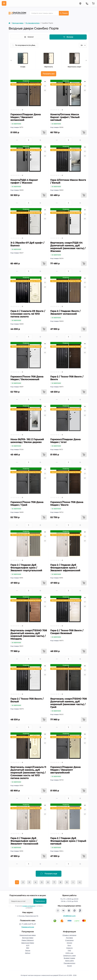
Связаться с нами (69, 956)
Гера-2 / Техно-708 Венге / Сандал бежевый (67, 632)
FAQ (69, 950)
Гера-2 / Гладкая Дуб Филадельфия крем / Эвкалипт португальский (26, 568)
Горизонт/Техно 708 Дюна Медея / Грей (27, 504)
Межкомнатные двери (28, 935)
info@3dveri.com (69, 916)
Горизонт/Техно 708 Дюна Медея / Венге (67, 504)
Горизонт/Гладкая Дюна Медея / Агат (65, 441)
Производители (69, 963)
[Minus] (17, 140)
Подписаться (40, 901)
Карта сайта (69, 961)
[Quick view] (45, 81)
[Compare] (45, 90)
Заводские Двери (28, 943)
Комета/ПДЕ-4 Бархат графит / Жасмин (24, 181)
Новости (69, 948)
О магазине (69, 940)
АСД (28, 945)
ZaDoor (28, 953)
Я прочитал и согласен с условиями (27, 907)
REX (28, 948)
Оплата (69, 943)
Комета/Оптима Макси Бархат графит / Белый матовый (65, 117)
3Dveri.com (63, 975)
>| (80, 882)
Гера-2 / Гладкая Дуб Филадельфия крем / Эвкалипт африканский (65, 568)
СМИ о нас (69, 953)
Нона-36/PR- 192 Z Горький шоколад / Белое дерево (27, 441)
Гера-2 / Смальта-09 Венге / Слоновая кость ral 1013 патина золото (28, 314)
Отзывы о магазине (69, 935)
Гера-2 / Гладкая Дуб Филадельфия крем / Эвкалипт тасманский (24, 841)
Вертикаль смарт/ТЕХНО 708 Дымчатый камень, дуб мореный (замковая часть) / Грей (68, 703)
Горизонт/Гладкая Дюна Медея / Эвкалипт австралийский (65, 770)
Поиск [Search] (64, 13)
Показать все (49, 74)
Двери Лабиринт (28, 940)
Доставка (69, 938)
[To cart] (44, 132)
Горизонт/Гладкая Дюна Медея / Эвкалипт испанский (26, 117)
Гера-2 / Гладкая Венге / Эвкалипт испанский (65, 312)
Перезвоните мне (28, 927)
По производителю (33, 23)
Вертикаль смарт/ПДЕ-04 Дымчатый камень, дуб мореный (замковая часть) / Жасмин (68, 247)
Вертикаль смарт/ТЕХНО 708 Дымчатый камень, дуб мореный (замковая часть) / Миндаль (29, 635)
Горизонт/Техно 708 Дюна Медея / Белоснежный (27, 378)
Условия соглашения (29, 906)
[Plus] (40, 140)
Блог (69, 945)
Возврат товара (69, 958)
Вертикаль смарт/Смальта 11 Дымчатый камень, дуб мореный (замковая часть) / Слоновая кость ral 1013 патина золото (28, 773)
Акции (69, 966)
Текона (28, 950)
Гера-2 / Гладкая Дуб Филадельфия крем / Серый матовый (68, 841)
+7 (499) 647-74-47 (28, 924)
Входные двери (18, 23)
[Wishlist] (45, 86)
